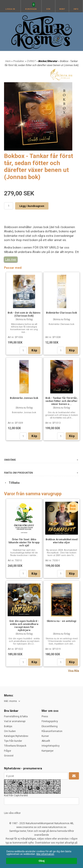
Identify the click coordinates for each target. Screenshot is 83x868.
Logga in (10, 9)
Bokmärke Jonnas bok (24, 398)
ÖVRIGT (32, 61)
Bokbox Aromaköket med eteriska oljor (62, 541)
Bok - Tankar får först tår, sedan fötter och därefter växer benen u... (61, 401)
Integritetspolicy (51, 746)
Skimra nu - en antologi (61, 621)
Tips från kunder (13, 741)
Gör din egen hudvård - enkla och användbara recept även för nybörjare (24, 626)
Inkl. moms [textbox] (10, 701)
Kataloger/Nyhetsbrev (16, 736)
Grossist (9, 756)
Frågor (8, 751)
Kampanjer (48, 751)
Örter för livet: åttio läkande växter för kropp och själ (24, 542)
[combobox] (12, 701)
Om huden (10, 731)
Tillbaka (12, 483)
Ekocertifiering (50, 726)
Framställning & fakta (16, 716)
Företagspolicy (50, 721)
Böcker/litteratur (48, 61)
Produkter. (19, 61)
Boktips (8, 726)
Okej (42, 861)
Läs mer (11, 259)
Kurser (45, 736)
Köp (34, 350)
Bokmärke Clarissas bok (61, 313)
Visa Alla (74, 671)
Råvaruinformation (52, 731)
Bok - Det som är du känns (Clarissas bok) (24, 314)
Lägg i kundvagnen (32, 206)
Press (45, 716)
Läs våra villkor (12, 813)
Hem (8, 61)
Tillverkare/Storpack (15, 746)
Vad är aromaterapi (15, 721)
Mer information (45, 854)
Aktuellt (46, 741)
